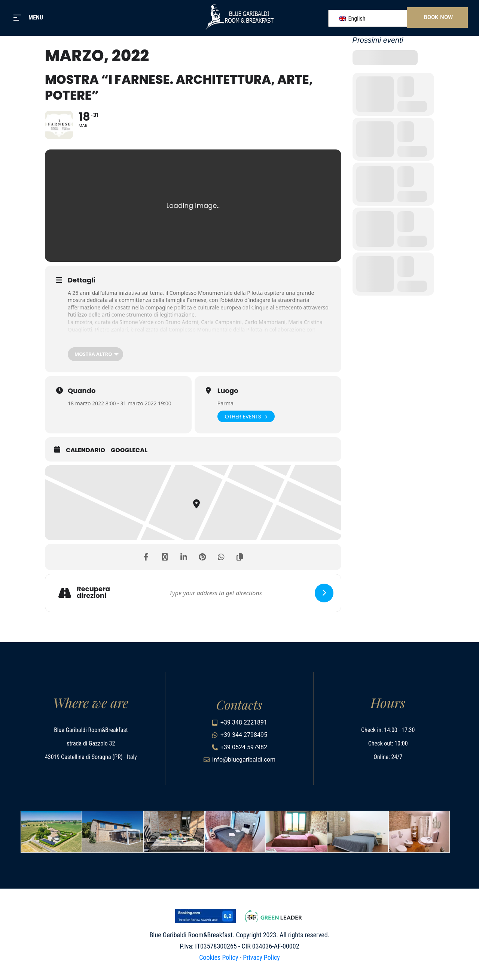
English (352, 19)
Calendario (86, 450)
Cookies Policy (219, 957)
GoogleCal (129, 450)
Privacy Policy (261, 957)
